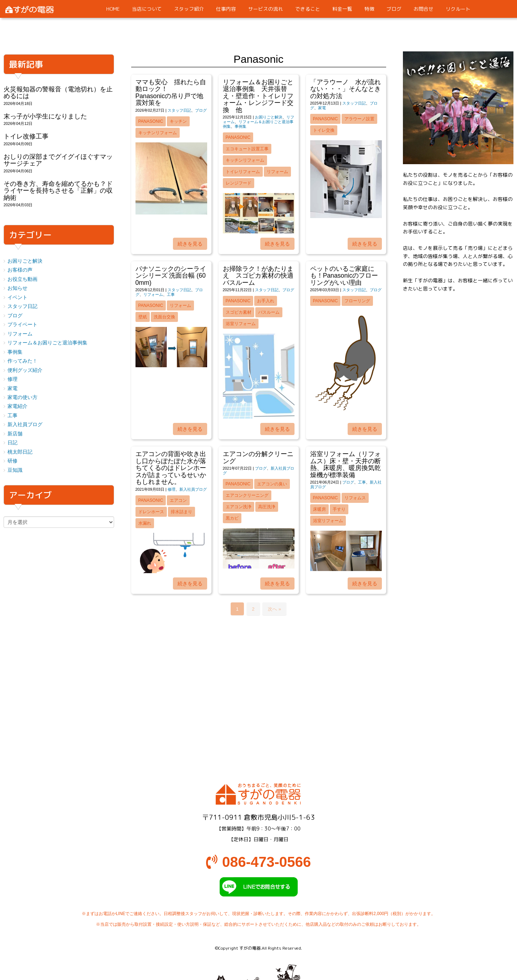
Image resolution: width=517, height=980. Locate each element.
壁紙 (143, 317)
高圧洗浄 (267, 507)
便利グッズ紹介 (25, 370)
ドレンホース (151, 512)
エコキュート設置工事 (247, 149)
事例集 (240, 126)
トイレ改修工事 (26, 136)
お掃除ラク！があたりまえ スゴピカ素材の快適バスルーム (258, 276)
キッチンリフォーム (158, 133)
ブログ (201, 110)
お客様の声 (20, 270)
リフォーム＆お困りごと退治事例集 (47, 343)
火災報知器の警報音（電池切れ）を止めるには (58, 93)
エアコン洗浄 (239, 507)
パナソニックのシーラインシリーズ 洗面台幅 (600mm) (171, 276)
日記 (12, 443)
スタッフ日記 (179, 110)
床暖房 (319, 509)
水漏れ (145, 523)
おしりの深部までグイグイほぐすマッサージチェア (58, 160)
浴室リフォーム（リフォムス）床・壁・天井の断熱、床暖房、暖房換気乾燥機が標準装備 (345, 464)
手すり (339, 509)
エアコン (178, 500)
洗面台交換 (164, 317)
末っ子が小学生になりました (45, 116)
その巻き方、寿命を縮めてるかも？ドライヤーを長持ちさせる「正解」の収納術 (58, 191)
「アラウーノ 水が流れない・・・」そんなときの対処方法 (345, 89)
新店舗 (15, 434)
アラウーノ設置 (359, 119)
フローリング (357, 301)
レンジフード (239, 183)
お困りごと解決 (269, 117)
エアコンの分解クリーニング (258, 457)
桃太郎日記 (20, 452)
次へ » (274, 609)
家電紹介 (17, 406)
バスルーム (269, 312)
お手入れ (266, 301)
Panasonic (151, 121)
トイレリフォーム (243, 172)
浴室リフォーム (241, 324)
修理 (172, 489)
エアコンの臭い (272, 484)
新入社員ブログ (193, 489)
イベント (17, 297)
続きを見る (190, 244)
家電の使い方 (22, 397)
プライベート (22, 325)
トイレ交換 (324, 130)
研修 (12, 461)
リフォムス (355, 498)
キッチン (178, 121)
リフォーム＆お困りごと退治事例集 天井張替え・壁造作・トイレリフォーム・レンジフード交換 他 (258, 96)
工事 (171, 294)
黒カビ (232, 518)
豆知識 (15, 470)
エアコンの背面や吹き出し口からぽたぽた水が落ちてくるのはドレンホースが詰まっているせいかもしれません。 (171, 468)
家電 (322, 108)
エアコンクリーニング (247, 495)
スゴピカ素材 (239, 312)
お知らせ (17, 288)
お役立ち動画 (22, 279)
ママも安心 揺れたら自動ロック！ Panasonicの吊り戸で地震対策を (190, 92)
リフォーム (277, 172)
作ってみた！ (22, 361)
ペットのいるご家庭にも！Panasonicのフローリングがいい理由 (344, 276)
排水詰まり (181, 512)
